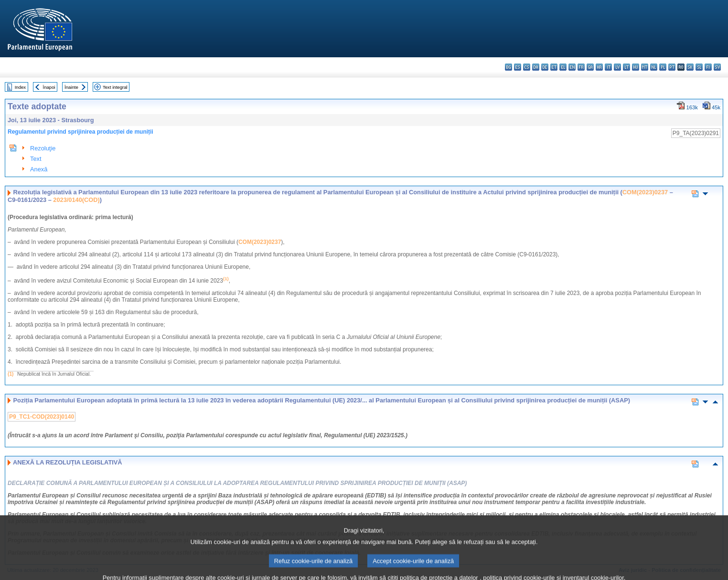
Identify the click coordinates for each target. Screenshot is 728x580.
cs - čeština (527, 67)
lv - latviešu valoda (617, 67)
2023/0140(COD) (76, 200)
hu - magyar (636, 67)
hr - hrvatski (599, 67)
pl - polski (663, 67)
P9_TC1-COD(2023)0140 (42, 417)
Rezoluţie (43, 148)
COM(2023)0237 (645, 192)
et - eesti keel (554, 67)
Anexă (39, 169)
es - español (518, 67)
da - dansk (536, 67)
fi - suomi (708, 67)
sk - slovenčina (690, 67)
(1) (11, 374)
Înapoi (49, 87)
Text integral (115, 87)
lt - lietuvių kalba (626, 67)
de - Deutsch (545, 67)
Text (36, 159)
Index (20, 87)
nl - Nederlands (654, 67)
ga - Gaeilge (590, 67)
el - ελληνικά (563, 67)
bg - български (509, 67)
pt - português (672, 67)
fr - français (581, 67)
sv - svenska (717, 67)
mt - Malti (645, 67)
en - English (572, 67)
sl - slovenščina (699, 67)
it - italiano (608, 67)
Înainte (71, 87)
